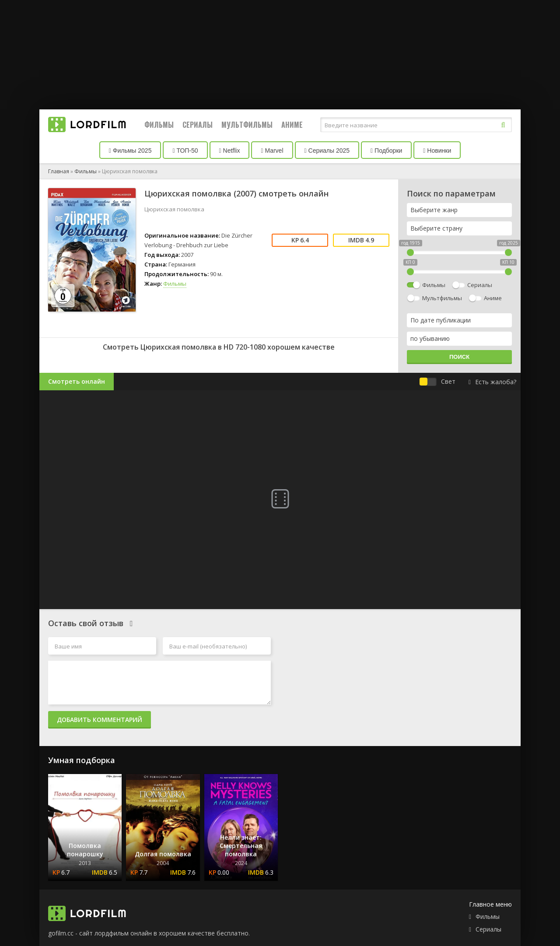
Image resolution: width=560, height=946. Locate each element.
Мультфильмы (247, 125)
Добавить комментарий (100, 720)
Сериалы (198, 125)
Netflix (230, 151)
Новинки (437, 151)
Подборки (386, 151)
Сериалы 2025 (327, 151)
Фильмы (159, 125)
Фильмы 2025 (130, 151)
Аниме (292, 125)
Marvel (272, 151)
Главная (59, 171)
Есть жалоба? (492, 382)
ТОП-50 (185, 151)
